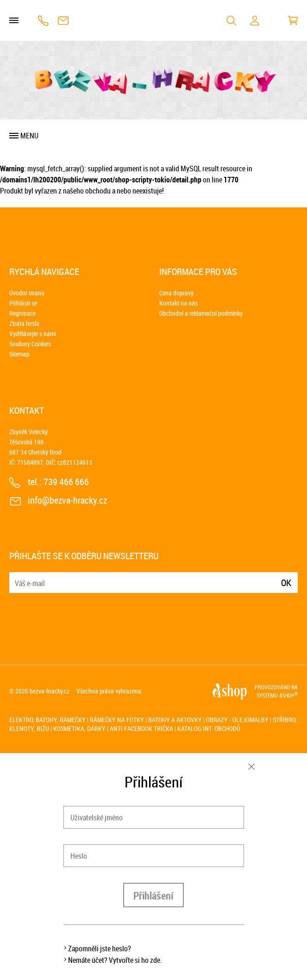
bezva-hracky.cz (50, 691)
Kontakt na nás (179, 303)
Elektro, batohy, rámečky (47, 720)
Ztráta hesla (24, 323)
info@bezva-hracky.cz (63, 21)
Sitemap (19, 354)
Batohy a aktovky (175, 720)
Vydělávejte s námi (33, 334)
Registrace (22, 313)
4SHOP (288, 695)
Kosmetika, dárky (79, 728)
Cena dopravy (176, 293)
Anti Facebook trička (141, 728)
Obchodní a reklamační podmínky (201, 313)
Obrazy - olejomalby (237, 720)
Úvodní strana (27, 293)
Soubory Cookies (30, 344)
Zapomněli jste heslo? (100, 949)
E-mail (17, 577)
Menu (29, 136)
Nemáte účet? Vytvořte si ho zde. (115, 960)
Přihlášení (153, 896)
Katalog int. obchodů (209, 728)
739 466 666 (43, 21)
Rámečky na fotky (117, 720)
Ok (286, 583)
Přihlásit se (23, 303)
